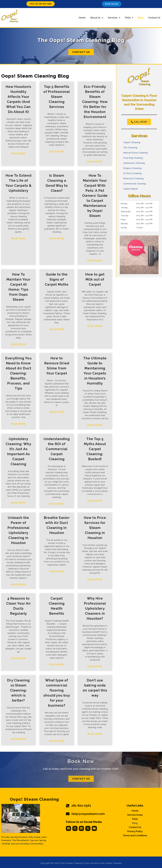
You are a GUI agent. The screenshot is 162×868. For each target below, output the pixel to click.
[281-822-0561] (68, 806)
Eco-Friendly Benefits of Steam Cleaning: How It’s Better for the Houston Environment (95, 102)
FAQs (129, 18)
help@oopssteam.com (88, 814)
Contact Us (154, 18)
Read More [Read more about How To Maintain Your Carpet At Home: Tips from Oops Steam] (19, 344)
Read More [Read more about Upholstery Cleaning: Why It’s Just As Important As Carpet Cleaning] (19, 503)
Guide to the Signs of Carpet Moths (57, 279)
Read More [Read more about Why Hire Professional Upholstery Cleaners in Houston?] (95, 666)
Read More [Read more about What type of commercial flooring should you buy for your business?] (57, 741)
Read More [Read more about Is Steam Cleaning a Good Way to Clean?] (57, 238)
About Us (97, 18)
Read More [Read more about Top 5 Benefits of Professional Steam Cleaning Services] (57, 152)
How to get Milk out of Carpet (95, 279)
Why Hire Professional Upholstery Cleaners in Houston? (95, 608)
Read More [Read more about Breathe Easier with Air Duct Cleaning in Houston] (57, 571)
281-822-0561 (81, 806)
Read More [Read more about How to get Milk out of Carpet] (95, 326)
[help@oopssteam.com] (68, 814)
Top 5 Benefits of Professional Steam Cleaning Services (57, 97)
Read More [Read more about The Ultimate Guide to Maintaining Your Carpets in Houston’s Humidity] (95, 425)
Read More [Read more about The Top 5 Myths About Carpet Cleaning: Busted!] (95, 501)
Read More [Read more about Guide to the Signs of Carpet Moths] (57, 329)
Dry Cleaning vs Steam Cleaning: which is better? (18, 690)
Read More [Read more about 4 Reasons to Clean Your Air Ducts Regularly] (19, 658)
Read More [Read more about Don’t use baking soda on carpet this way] (95, 734)
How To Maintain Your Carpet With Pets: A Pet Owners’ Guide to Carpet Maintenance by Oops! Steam (95, 196)
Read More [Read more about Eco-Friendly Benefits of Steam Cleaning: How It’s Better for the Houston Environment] (95, 162)
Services (114, 18)
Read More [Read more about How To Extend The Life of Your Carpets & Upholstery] (19, 238)
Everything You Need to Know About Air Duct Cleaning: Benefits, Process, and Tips (18, 373)
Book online (112, 4)
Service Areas (135, 815)
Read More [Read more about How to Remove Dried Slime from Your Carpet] (57, 412)
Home (82, 18)
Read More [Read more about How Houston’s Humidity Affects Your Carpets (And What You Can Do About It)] (19, 153)
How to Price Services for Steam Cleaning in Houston (95, 528)
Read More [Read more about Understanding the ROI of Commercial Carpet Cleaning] (57, 504)
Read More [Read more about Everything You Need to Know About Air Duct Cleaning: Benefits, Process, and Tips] (19, 424)
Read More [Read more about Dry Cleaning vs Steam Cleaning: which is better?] (19, 739)
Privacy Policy (135, 831)
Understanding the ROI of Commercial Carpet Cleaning (57, 449)
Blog (141, 18)
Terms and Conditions (135, 836)
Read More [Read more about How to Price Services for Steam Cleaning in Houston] (95, 580)
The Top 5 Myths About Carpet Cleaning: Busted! (95, 449)
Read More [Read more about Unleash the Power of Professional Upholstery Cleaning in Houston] (19, 585)
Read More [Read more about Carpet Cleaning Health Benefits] (57, 664)
